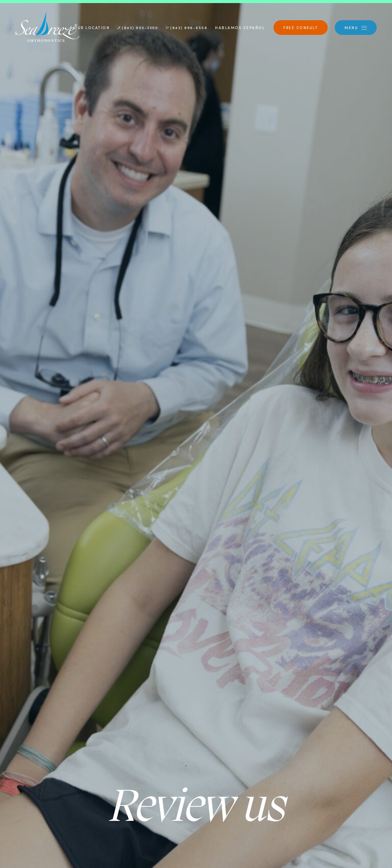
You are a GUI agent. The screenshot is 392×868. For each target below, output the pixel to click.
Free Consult (301, 27)
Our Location (90, 27)
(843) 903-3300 (138, 27)
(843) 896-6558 (187, 27)
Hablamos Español (240, 27)
